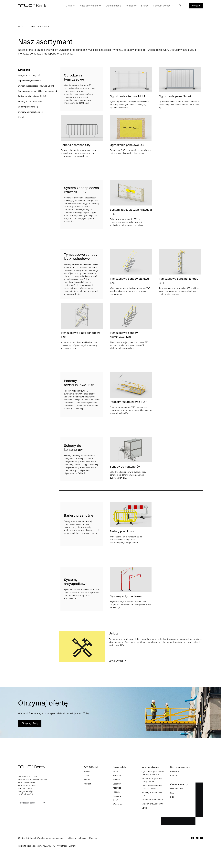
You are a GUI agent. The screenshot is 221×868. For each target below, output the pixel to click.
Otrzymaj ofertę (30, 723)
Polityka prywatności (76, 838)
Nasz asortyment (90, 6)
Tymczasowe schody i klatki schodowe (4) (38, 91)
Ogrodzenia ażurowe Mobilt (128, 96)
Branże (145, 6)
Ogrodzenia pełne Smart (175, 96)
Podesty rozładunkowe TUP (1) (32, 96)
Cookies (93, 838)
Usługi (21, 117)
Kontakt (196, 6)
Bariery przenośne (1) (28, 107)
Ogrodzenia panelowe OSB (128, 145)
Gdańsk (116, 771)
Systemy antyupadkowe (126, 596)
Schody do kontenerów (125, 467)
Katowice (117, 788)
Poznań (116, 792)
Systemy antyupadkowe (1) (31, 112)
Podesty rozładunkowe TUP (128, 402)
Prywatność (62, 846)
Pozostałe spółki (33, 803)
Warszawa (117, 804)
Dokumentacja (114, 6)
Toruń (115, 800)
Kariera (87, 780)
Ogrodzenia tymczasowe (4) (31, 81)
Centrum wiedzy (163, 6)
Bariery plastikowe (122, 531)
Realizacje (131, 6)
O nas (70, 6)
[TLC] (193, 838)
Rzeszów (117, 796)
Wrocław (117, 776)
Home (21, 26)
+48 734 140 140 (26, 794)
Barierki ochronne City (76, 145)
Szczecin (117, 784)
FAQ (172, 793)
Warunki (73, 846)
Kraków (116, 780)
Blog (172, 797)
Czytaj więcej (116, 661)
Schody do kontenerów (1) (30, 101)
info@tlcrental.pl (25, 791)
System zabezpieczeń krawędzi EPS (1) (36, 86)
